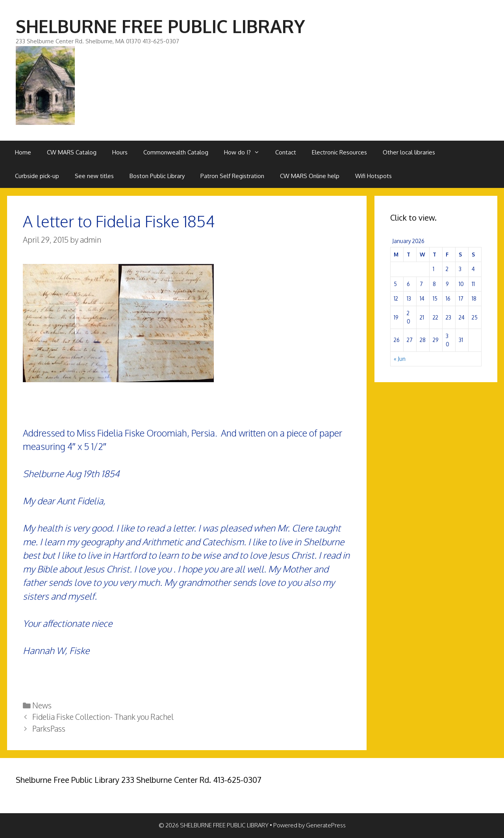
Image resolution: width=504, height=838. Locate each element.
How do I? (246, 152)
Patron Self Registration (232, 176)
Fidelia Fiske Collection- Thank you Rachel (103, 717)
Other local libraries (409, 152)
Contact (286, 152)
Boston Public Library (157, 176)
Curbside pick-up (37, 176)
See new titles (94, 176)
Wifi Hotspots (373, 176)
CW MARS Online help (310, 176)
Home (23, 152)
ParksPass (49, 729)
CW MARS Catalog (72, 152)
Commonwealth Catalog (176, 152)
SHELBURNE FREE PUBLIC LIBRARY (160, 26)
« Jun (400, 359)
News (42, 705)
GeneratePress (326, 825)
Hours (120, 152)
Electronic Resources (339, 152)
